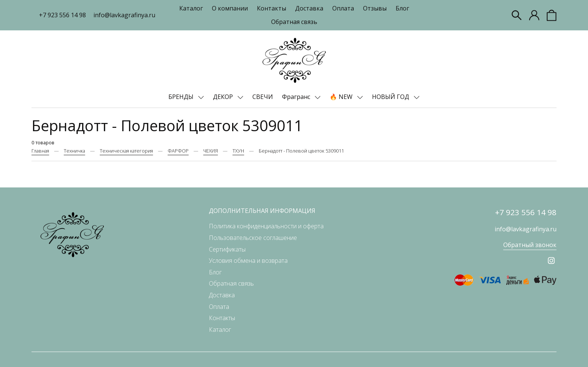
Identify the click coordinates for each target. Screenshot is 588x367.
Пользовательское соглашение (253, 238)
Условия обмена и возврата (248, 261)
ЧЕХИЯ (211, 151)
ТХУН (238, 151)
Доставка (309, 8)
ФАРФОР (178, 151)
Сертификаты (227, 249)
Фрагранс (297, 97)
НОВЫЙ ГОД (391, 97)
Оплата (343, 8)
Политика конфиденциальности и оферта (266, 226)
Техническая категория (126, 151)
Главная (40, 151)
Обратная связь (294, 22)
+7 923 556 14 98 (62, 15)
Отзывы (375, 8)
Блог (402, 8)
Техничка (74, 151)
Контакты (271, 8)
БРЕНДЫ (182, 97)
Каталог (191, 8)
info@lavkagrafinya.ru (124, 15)
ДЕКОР (224, 97)
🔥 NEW (342, 97)
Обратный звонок (530, 245)
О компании (230, 8)
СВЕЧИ (263, 97)
